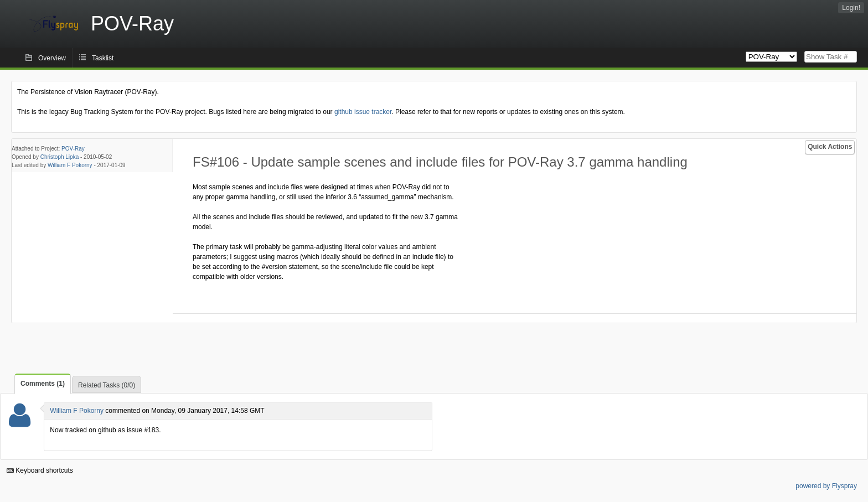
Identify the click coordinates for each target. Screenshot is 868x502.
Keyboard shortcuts (40, 470)
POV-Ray (73, 149)
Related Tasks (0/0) (107, 385)
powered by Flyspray (826, 486)
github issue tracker (363, 112)
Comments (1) (43, 384)
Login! (851, 8)
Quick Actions (830, 147)
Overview (52, 58)
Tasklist (103, 58)
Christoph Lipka (60, 157)
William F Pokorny (70, 165)
